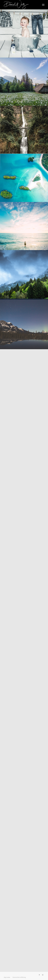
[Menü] (43, 5)
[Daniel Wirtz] (20, 5)
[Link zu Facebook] (39, 975)
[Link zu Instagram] (43, 975)
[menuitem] (43, 5)
